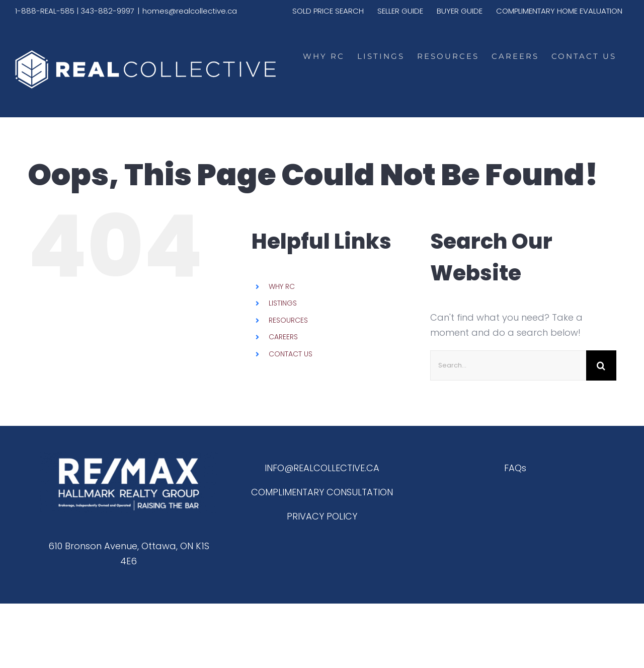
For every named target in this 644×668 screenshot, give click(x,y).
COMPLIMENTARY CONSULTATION (322, 492)
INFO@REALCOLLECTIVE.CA (322, 468)
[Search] (601, 365)
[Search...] (508, 365)
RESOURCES (288, 320)
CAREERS (283, 337)
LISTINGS (283, 303)
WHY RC (282, 286)
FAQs (515, 468)
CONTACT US (291, 354)
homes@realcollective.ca (190, 11)
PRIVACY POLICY (322, 516)
